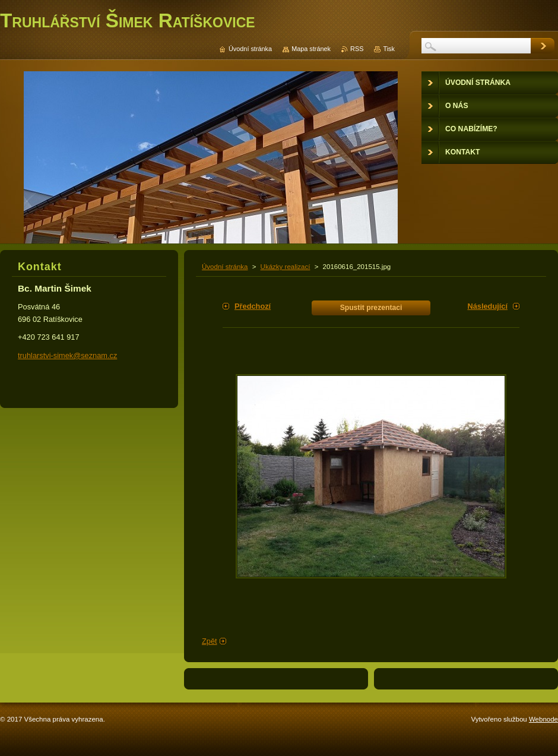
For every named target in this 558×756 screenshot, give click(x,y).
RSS (357, 49)
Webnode (543, 719)
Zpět (210, 641)
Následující (487, 306)
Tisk (389, 49)
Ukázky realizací (286, 267)
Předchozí (253, 306)
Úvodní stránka (225, 267)
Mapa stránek (311, 49)
